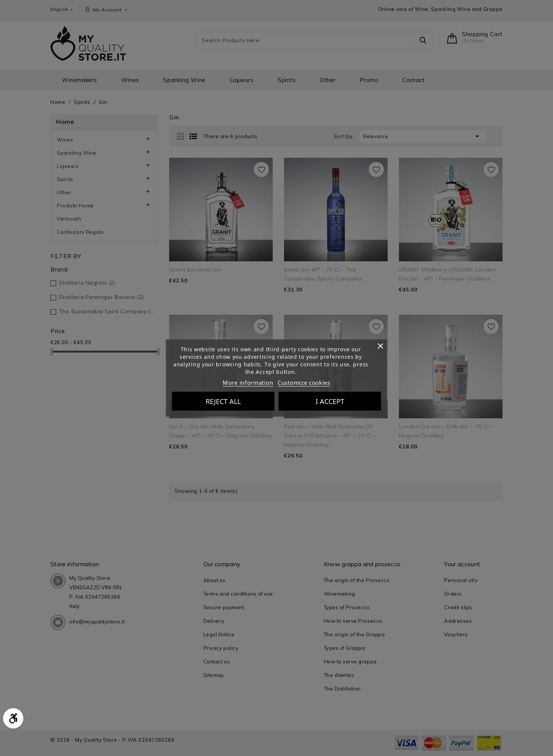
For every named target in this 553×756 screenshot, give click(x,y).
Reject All (223, 401)
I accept (330, 401)
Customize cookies (304, 383)
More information (248, 383)
